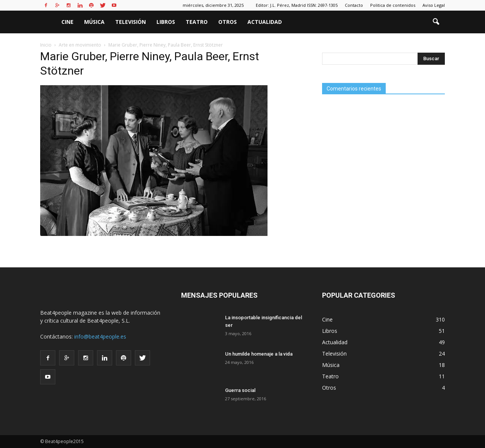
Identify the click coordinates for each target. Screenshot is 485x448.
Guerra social (240, 390)
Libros (166, 22)
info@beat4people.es (100, 336)
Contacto (354, 5)
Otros (228, 22)
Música (94, 22)
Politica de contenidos (393, 5)
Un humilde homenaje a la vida (259, 354)
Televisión (131, 22)
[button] (436, 22)
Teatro (197, 22)
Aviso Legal (434, 5)
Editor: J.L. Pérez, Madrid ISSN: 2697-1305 (297, 5)
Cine (67, 22)
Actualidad (265, 22)
